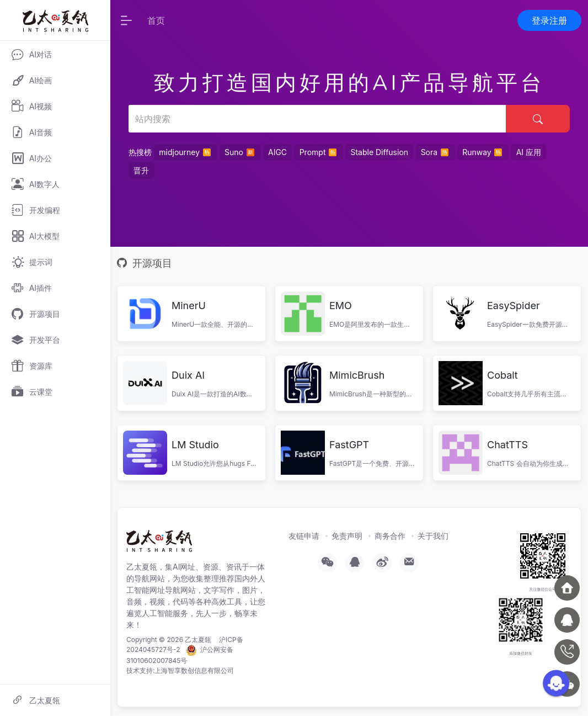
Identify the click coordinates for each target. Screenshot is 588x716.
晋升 (141, 170)
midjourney (185, 152)
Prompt (319, 152)
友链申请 (304, 536)
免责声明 (347, 536)
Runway (483, 152)
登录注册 (549, 20)
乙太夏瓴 (198, 640)
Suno (240, 152)
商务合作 (390, 536)
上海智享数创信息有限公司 (194, 670)
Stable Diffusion (379, 152)
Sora (435, 152)
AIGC (277, 152)
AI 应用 (529, 152)
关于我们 (433, 536)
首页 (156, 20)
